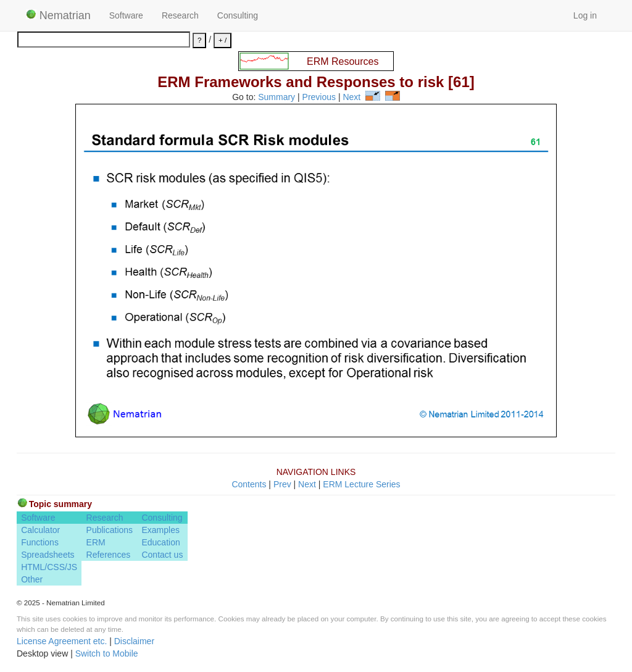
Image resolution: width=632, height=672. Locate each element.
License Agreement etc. (62, 641)
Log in (585, 15)
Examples (160, 530)
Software (126, 15)
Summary (276, 98)
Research (180, 15)
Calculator (40, 530)
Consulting (238, 15)
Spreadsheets (48, 555)
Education (160, 542)
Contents (249, 484)
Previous (319, 98)
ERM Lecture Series (361, 484)
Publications (110, 530)
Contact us (162, 555)
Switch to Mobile (107, 653)
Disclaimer (134, 641)
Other (32, 579)
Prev (282, 484)
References (109, 555)
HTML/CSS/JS (49, 567)
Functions (40, 542)
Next (351, 98)
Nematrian (58, 15)
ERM (96, 542)
